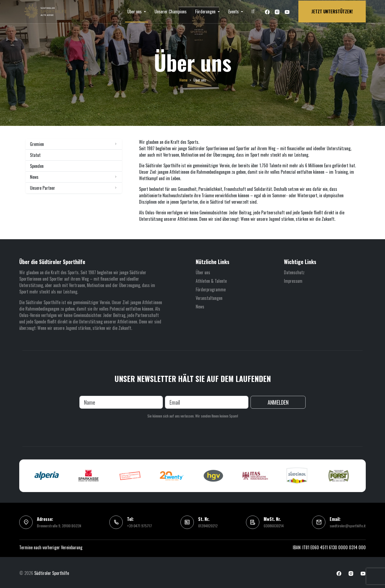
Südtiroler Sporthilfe (52, 572)
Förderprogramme (211, 288)
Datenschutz (294, 271)
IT (253, 11)
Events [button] (234, 11)
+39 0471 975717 (139, 525)
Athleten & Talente (211, 280)
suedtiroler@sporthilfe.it (348, 525)
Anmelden (278, 401)
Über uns (203, 271)
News (200, 305)
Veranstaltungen (209, 297)
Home (183, 78)
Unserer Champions (171, 11)
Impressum (293, 280)
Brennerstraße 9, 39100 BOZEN (59, 525)
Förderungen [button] (206, 11)
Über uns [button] (135, 11)
